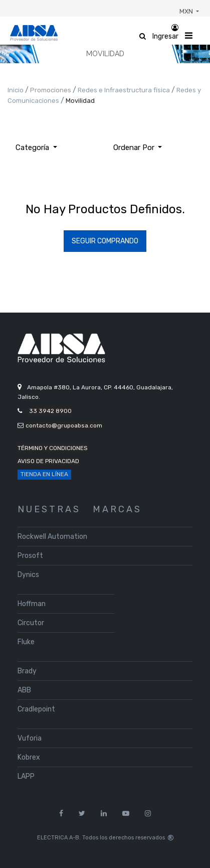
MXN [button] (187, 11)
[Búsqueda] (177, 144)
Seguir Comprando (105, 241)
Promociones (51, 90)
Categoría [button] (33, 148)
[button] (138, 148)
